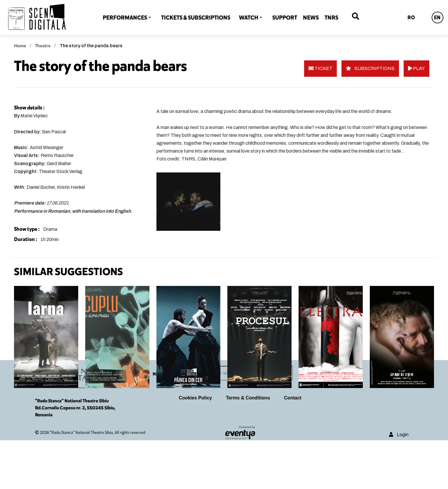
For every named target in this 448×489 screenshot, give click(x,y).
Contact (293, 446)
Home (20, 46)
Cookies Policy (195, 446)
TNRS (331, 18)
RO (411, 18)
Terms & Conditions (248, 446)
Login (399, 483)
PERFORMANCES (125, 18)
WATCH (249, 18)
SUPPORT (285, 18)
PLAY (416, 68)
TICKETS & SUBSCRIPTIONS (196, 18)
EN (437, 18)
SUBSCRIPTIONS (370, 68)
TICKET (320, 68)
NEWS (311, 18)
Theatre (43, 46)
